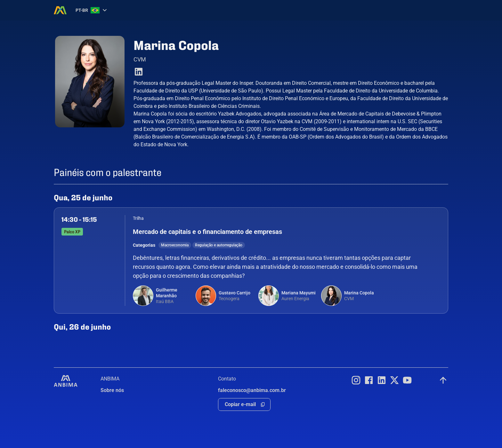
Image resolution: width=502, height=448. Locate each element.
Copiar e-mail (240, 404)
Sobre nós (112, 390)
